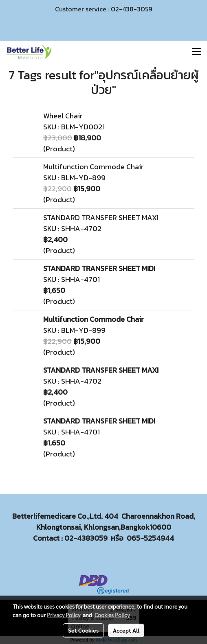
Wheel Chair (63, 116)
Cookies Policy (112, 615)
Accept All (126, 630)
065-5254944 (150, 538)
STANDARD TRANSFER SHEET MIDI (99, 268)
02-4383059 (86, 538)
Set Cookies (83, 630)
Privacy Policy (64, 615)
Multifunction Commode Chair (94, 167)
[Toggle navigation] (196, 52)
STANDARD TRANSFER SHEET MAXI (101, 217)
